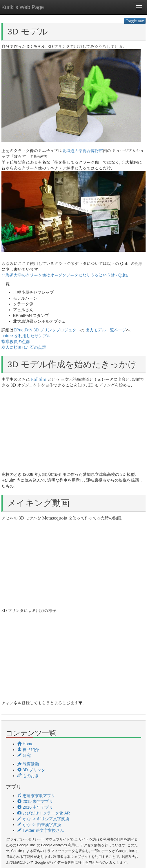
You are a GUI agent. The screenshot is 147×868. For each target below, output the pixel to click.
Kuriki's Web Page (23, 7)
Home (25, 744)
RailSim (39, 379)
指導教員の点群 (16, 342)
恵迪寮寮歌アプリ (36, 796)
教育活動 (28, 764)
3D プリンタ (31, 770)
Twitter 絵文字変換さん (41, 830)
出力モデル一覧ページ (106, 330)
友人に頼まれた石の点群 (24, 347)
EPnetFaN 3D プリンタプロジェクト (47, 330)
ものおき (28, 776)
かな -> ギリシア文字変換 (43, 819)
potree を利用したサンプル (26, 336)
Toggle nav (135, 21)
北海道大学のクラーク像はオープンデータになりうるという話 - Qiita (65, 275)
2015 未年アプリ (35, 801)
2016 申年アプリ (35, 807)
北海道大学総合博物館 (83, 151)
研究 (24, 755)
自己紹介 (28, 750)
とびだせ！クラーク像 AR (44, 813)
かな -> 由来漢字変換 (39, 825)
